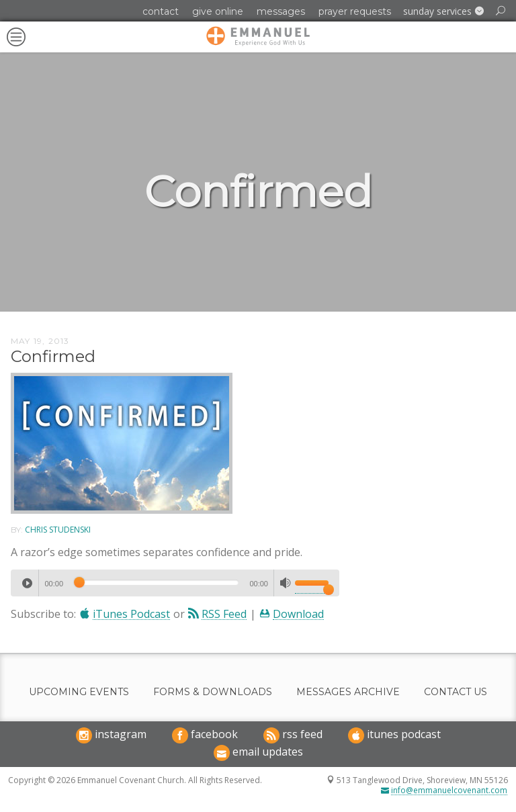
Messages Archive (348, 692)
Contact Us (456, 692)
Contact (161, 11)
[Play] (27, 583)
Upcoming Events (79, 692)
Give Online (218, 11)
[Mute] (286, 583)
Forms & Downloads (213, 692)
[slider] (156, 582)
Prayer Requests (355, 11)
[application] (175, 583)
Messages (281, 11)
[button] (443, 11)
